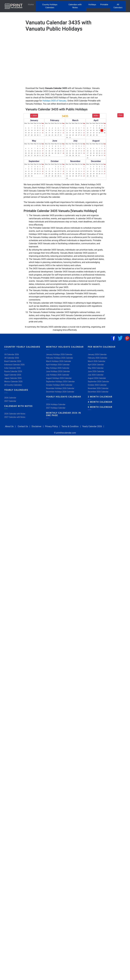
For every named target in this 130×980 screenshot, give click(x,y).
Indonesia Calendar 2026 (14, 365)
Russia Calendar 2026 (13, 371)
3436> (96, 116)
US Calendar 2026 (12, 354)
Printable (104, 5)
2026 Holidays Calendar (56, 404)
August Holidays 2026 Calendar (59, 378)
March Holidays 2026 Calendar (59, 361)
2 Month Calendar (100, 397)
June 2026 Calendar (96, 371)
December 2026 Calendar (98, 392)
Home (32, 4)
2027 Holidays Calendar (56, 408)
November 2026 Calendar (98, 388)
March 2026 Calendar (97, 361)
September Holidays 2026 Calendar (60, 382)
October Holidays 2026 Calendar (59, 385)
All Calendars (118, 6)
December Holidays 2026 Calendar (60, 392)
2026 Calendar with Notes (15, 414)
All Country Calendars (13, 385)
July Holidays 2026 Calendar (58, 375)
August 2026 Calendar (97, 378)
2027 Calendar (10, 401)
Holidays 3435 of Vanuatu (54, 101)
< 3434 (34, 116)
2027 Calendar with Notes (15, 417)
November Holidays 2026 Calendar (60, 388)
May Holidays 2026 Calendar (58, 368)
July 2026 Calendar (96, 375)
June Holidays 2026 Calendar (58, 371)
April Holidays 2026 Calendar (58, 365)
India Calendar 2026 (12, 368)
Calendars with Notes (75, 6)
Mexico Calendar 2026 (13, 382)
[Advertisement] (15, 84)
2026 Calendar (10, 398)
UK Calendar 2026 (12, 358)
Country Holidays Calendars (50, 6)
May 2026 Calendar (96, 368)
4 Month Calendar (100, 402)
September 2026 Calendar (98, 382)
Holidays (92, 5)
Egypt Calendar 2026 (13, 375)
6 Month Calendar (100, 407)
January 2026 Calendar (97, 354)
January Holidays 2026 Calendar (59, 354)
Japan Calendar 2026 (13, 378)
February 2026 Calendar (98, 358)
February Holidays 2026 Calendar (60, 358)
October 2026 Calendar (97, 385)
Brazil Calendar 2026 (13, 361)
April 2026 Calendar (96, 365)
